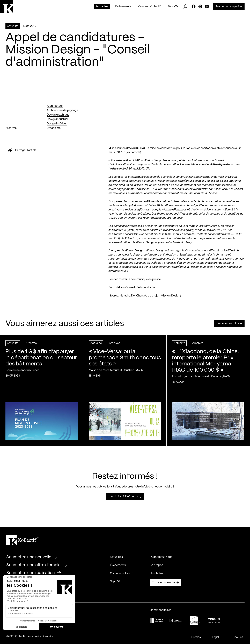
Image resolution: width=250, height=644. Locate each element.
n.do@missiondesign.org (178, 233)
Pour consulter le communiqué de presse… (135, 282)
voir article (133, 155)
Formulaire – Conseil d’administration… (133, 290)
